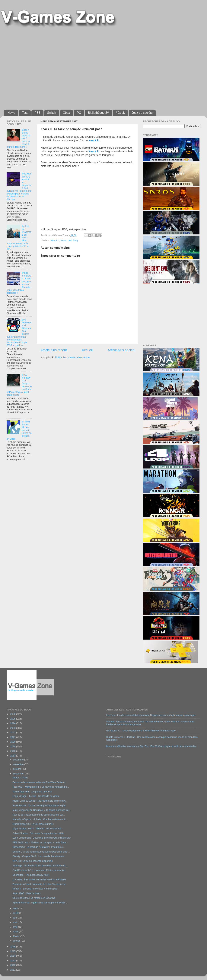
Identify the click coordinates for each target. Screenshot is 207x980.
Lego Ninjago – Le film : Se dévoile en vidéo (36, 796)
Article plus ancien (121, 350)
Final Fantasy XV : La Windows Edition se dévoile (38, 870)
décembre (19, 760)
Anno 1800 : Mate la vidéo (26, 893)
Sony (76, 240)
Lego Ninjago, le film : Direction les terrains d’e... (38, 829)
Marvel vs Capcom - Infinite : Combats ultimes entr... (40, 819)
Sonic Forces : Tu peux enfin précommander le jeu (39, 806)
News (11, 113)
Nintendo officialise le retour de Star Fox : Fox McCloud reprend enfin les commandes (151, 746)
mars (16, 932)
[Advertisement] (36, 67)
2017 (13, 756)
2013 (13, 961)
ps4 (70, 240)
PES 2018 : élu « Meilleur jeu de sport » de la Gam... (40, 843)
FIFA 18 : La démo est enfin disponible (33, 861)
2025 (13, 719)
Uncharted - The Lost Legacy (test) (31, 875)
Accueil (87, 350)
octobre (18, 769)
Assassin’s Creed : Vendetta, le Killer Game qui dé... (40, 884)
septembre (19, 774)
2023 (13, 728)
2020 (13, 742)
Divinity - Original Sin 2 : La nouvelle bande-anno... (39, 856)
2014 (13, 956)
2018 (13, 751)
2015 (13, 951)
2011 (13, 970)
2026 (13, 714)
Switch (52, 113)
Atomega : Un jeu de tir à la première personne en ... (40, 866)
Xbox (66, 113)
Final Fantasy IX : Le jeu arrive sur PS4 (33, 824)
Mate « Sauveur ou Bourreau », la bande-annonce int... (41, 810)
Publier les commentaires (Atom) (72, 357)
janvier (17, 941)
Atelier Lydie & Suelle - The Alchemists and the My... (40, 801)
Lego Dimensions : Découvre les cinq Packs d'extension (42, 838)
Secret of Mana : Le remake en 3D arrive (34, 898)
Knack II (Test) (20, 778)
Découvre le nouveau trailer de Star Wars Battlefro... (40, 782)
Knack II (55, 240)
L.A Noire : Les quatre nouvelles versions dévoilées (39, 879)
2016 (13, 947)
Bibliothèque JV (98, 113)
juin (15, 918)
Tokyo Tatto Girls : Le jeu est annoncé (32, 792)
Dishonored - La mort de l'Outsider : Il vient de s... (38, 847)
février (17, 936)
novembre (19, 764)
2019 (13, 747)
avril (16, 927)
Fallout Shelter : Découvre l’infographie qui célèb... (39, 833)
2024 (13, 723)
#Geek (120, 113)
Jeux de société (142, 113)
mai (15, 922)
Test (25, 113)
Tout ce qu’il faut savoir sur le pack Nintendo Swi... (39, 815)
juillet (16, 913)
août (16, 909)
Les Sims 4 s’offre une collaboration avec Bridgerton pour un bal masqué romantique (151, 715)
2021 (13, 737)
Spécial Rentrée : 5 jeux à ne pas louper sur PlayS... (40, 903)
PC (79, 113)
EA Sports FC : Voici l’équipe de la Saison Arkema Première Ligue (141, 731)
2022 (13, 733)
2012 (13, 965)
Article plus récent (54, 350)
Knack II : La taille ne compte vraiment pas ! (35, 889)
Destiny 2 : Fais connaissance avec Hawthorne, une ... (41, 852)
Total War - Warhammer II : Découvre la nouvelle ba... (41, 787)
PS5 (37, 113)
